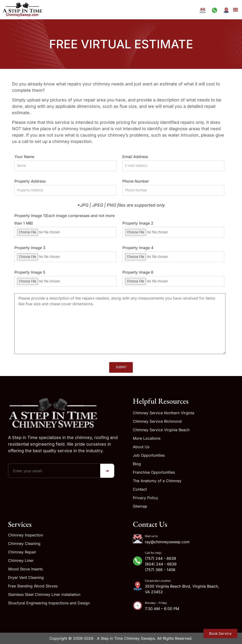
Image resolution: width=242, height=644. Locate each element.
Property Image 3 (65, 252)
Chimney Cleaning (24, 544)
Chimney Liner (21, 560)
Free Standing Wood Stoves (33, 586)
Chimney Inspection (26, 535)
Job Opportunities (149, 455)
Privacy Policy (145, 498)
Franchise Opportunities (154, 472)
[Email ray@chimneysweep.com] (204, 10)
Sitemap (140, 506)
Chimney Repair (22, 552)
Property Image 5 (65, 277)
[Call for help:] (138, 561)
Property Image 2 (173, 228)
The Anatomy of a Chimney (157, 481)
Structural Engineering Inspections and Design (49, 603)
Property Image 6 (173, 277)
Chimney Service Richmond (157, 421)
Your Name (65, 161)
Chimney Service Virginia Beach (161, 430)
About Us (141, 447)
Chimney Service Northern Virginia (164, 413)
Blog (137, 464)
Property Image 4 (173, 252)
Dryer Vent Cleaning (26, 577)
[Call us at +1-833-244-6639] (216, 10)
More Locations (147, 438)
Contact (140, 489)
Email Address (173, 161)
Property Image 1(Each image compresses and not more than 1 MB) (65, 224)
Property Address (65, 186)
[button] (236, 10)
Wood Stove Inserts (25, 569)
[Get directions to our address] (228, 10)
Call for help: (153, 553)
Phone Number (173, 186)
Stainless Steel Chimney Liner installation (44, 594)
